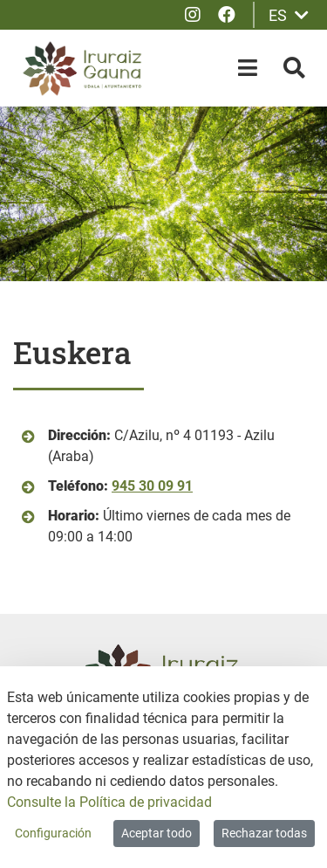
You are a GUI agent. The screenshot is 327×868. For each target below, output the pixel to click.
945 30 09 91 (152, 486)
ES (289, 15)
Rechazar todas (264, 833)
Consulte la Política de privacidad (109, 802)
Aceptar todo (157, 833)
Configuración (53, 833)
